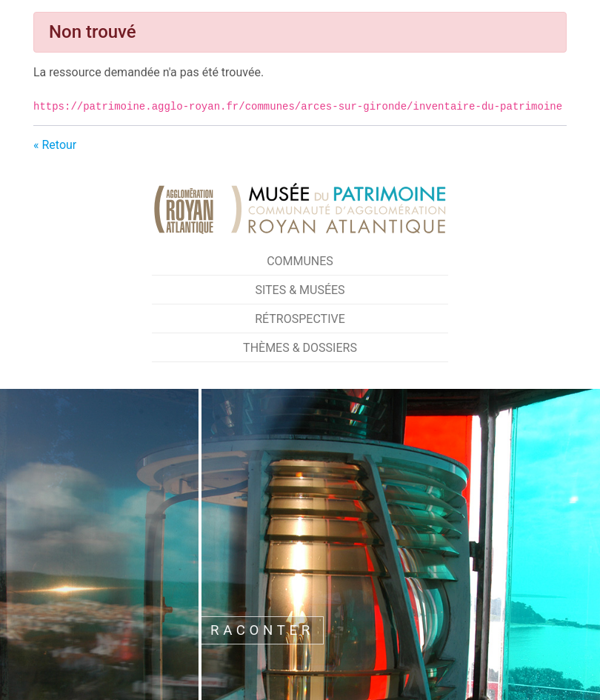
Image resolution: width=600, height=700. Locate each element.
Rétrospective (300, 319)
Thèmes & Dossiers (300, 348)
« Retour (55, 145)
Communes (300, 261)
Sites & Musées (300, 290)
